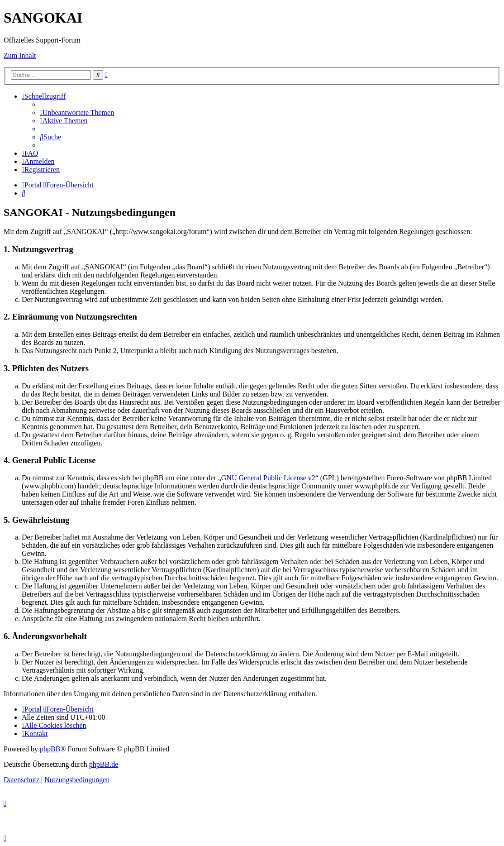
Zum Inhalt (20, 55)
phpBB (50, 749)
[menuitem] (77, 112)
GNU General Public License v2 (268, 478)
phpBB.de (104, 764)
